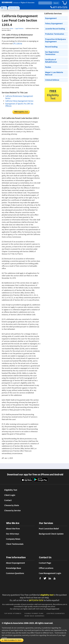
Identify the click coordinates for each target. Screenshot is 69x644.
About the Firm (13, 529)
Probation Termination (55, 34)
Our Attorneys (13, 534)
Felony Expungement (54, 23)
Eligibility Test (21, 112)
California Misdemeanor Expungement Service (19, 97)
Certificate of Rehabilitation (51, 61)
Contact (8, 500)
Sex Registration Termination (52, 53)
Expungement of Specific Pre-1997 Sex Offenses (19, 105)
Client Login (10, 495)
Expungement (51, 18)
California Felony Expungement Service (19, 101)
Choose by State (14, 8)
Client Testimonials (15, 544)
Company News (13, 539)
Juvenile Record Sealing (55, 29)
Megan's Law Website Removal (54, 73)
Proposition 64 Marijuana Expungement (55, 40)
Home (11, 28)
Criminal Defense (52, 80)
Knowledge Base (13, 568)
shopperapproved (52, 609)
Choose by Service (12, 510)
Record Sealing (51, 47)
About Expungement (15, 563)
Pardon (48, 67)
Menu (4, 8)
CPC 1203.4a (17, 44)
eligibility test (47, 595)
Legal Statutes (19, 28)
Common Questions (15, 573)
